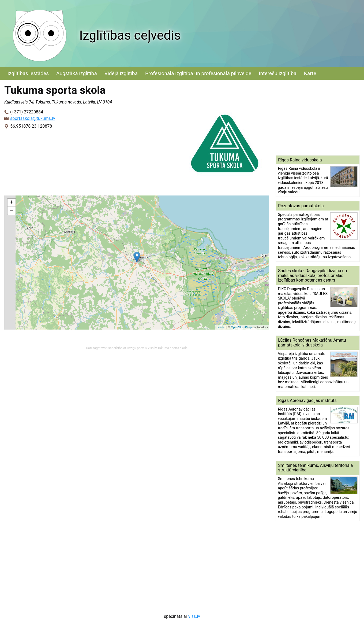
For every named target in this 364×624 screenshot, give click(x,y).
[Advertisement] (318, 117)
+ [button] (12, 203)
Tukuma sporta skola (172, 348)
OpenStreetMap (241, 327)
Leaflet (221, 327)
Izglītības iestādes (28, 73)
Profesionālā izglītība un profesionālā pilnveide (198, 73)
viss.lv (194, 616)
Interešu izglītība (277, 73)
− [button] (12, 211)
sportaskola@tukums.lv (33, 118)
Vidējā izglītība (121, 73)
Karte (310, 73)
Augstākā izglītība (77, 73)
